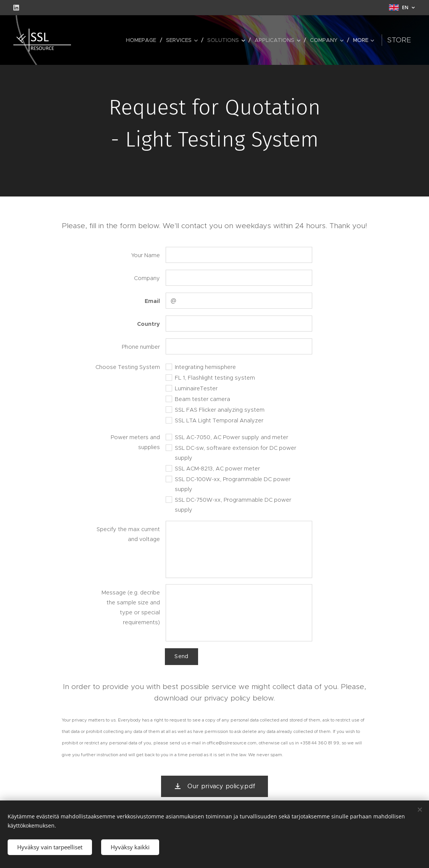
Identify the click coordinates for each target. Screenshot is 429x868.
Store (411, 40)
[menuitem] (104, 40)
